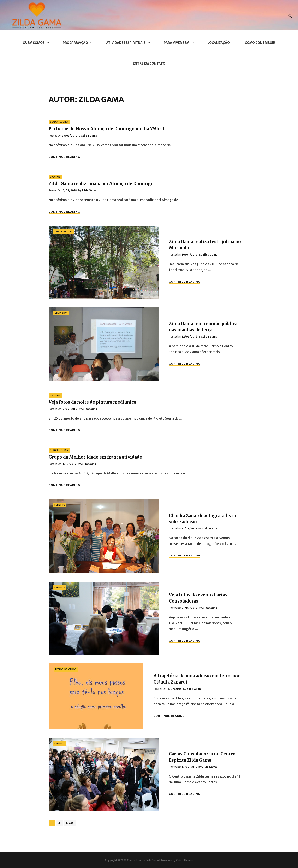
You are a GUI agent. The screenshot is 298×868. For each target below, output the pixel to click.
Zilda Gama (90, 136)
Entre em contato (149, 64)
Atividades (61, 313)
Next (70, 823)
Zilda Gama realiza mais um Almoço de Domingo (101, 184)
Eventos (55, 177)
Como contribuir (260, 43)
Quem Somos (35, 43)
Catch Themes (185, 860)
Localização (219, 43)
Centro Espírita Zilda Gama (143, 860)
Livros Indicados (66, 669)
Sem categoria (59, 122)
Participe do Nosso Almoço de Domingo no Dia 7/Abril (107, 129)
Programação (77, 43)
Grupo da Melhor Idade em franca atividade (95, 457)
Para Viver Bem (178, 43)
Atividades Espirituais (127, 43)
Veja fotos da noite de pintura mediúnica (92, 402)
